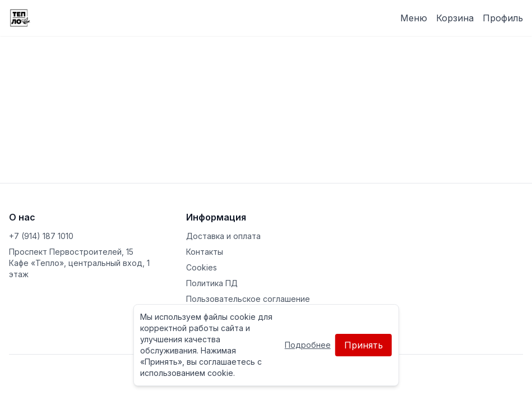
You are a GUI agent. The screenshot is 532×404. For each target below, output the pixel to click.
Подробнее (308, 345)
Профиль (503, 18)
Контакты (205, 252)
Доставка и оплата (223, 236)
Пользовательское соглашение (248, 299)
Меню (414, 18)
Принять (364, 345)
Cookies (202, 267)
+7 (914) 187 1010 (41, 236)
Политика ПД (212, 283)
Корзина (455, 18)
